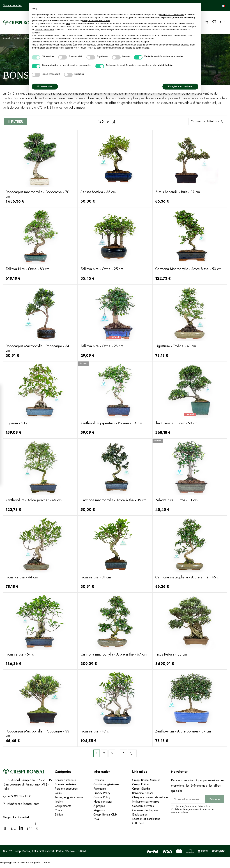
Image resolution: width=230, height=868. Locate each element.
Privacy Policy (102, 793)
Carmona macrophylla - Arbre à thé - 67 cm (114, 654)
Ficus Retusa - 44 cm (22, 577)
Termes (46, 863)
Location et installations (146, 819)
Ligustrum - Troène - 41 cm (176, 346)
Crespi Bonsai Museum (146, 780)
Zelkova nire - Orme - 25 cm (102, 269)
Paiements (100, 789)
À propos (99, 806)
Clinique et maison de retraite (150, 797)
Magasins (99, 810)
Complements (63, 806)
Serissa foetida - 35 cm (98, 192)
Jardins (59, 802)
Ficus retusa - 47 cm (96, 731)
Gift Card (138, 823)
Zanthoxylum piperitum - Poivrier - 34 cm (111, 423)
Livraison (99, 780)
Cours (58, 810)
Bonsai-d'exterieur (66, 784)
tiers (68, 24)
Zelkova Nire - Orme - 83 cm (27, 269)
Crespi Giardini (141, 789)
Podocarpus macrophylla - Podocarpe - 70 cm (37, 194)
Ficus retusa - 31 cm (96, 577)
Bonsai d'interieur (65, 780)
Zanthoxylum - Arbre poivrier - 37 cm (183, 731)
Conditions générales (106, 784)
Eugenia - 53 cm (18, 423)
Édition (59, 815)
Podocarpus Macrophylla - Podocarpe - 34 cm (37, 348)
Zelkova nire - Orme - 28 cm (102, 346)
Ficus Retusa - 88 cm (171, 654)
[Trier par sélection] (208, 122)
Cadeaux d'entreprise (145, 810)
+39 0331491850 (19, 796)
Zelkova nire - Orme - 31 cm (176, 500)
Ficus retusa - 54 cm (21, 654)
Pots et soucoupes (66, 789)
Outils (58, 793)
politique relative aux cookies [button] (96, 20)
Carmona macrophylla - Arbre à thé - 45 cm (188, 577)
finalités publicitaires (45, 30)
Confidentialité (178, 809)
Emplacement (140, 815)
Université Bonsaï (143, 793)
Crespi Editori (140, 784)
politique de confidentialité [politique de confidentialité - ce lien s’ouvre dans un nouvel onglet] (172, 15)
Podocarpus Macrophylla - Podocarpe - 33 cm (37, 733)
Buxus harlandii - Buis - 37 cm (178, 192)
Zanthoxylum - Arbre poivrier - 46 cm (34, 500)
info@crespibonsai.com (23, 804)
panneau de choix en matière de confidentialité (127, 48)
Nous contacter (12, 5)
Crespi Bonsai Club (105, 815)
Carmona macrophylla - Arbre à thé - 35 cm (113, 500)
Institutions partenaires (146, 802)
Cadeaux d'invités (143, 806)
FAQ (96, 819)
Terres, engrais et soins (69, 797)
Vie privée (35, 863)
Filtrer (17, 122)
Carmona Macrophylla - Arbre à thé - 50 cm (188, 269)
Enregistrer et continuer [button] (180, 86)
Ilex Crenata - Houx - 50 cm (176, 423)
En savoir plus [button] (45, 86)
